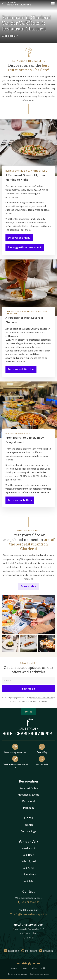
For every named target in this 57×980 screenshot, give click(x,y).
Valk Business (28, 874)
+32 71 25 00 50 (29, 902)
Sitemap (14, 968)
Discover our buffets (20, 500)
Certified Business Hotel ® (15, 763)
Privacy (24, 968)
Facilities (28, 825)
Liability (43, 968)
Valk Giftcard (29, 861)
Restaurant (29, 801)
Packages (29, 808)
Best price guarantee (15, 749)
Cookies (34, 968)
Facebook (12, 951)
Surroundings (28, 831)
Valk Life (29, 881)
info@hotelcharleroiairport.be (29, 914)
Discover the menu (19, 238)
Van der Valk (42, 761)
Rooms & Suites (29, 788)
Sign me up (28, 689)
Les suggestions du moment (25, 247)
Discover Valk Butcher (21, 369)
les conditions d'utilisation (19, 701)
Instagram (29, 951)
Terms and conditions (18, 974)
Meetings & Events (28, 795)
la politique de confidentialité (42, 698)
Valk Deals (29, 855)
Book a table (10, 36)
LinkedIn (46, 951)
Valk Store (29, 868)
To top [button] (29, 712)
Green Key (42, 749)
